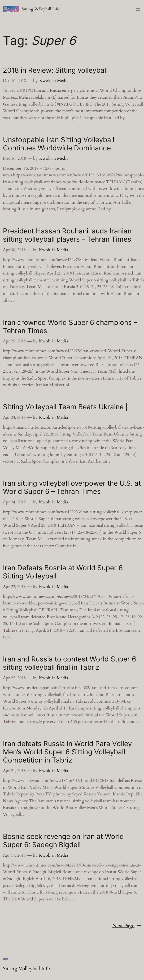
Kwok (45, 81)
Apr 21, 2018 (14, 771)
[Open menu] (138, 9)
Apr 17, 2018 (14, 855)
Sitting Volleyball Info (41, 9)
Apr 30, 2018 (14, 250)
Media (63, 81)
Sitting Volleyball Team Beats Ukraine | (65, 407)
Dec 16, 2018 (14, 81)
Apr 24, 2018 (14, 417)
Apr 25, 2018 (14, 341)
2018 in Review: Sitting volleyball (55, 70)
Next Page (127, 926)
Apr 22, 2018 (14, 587)
